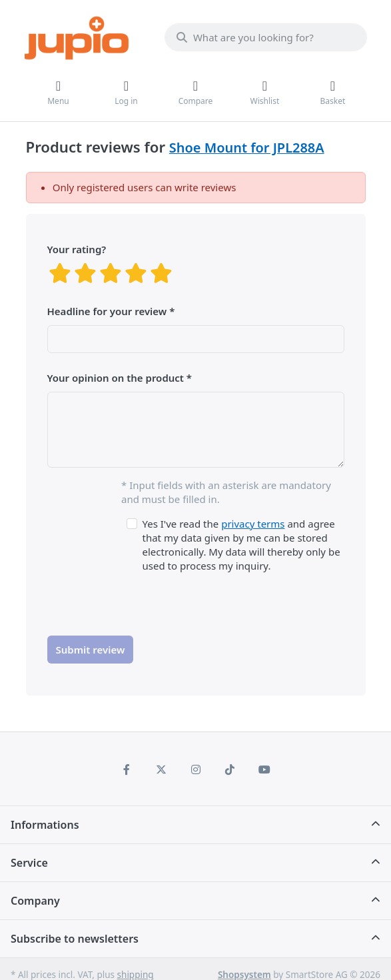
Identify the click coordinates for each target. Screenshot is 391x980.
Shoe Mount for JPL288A (247, 148)
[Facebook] (127, 769)
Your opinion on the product (116, 378)
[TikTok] (230, 769)
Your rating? (77, 249)
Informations (45, 825)
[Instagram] (196, 769)
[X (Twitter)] (161, 769)
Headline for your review (107, 311)
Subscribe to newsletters (75, 939)
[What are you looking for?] (266, 37)
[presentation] (149, 599)
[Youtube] (264, 769)
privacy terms (253, 524)
